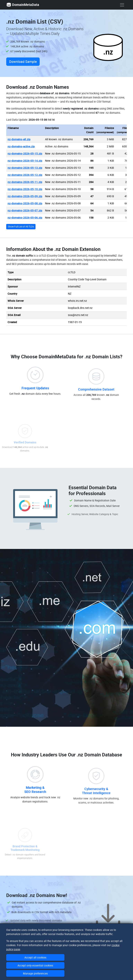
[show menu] (122, 5)
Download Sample (23, 62)
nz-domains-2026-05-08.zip (25, 203)
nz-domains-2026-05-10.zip (25, 189)
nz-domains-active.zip (21, 146)
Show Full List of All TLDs (21, 227)
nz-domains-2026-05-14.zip (25, 161)
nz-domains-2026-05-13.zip (25, 168)
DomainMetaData (23, 5)
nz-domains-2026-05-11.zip (25, 182)
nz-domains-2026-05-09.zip (25, 196)
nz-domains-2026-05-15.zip (25, 153)
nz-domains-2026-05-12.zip (25, 175)
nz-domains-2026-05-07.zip (25, 210)
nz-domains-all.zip (19, 139)
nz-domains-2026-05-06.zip (25, 218)
